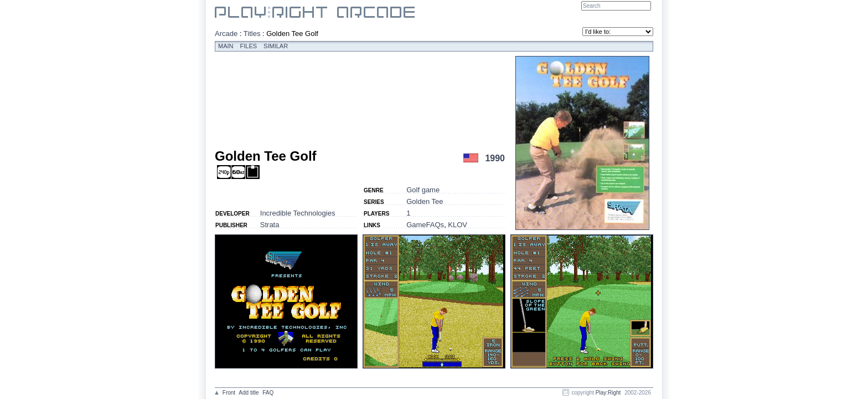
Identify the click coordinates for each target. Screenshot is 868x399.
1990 (495, 158)
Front (229, 393)
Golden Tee (425, 201)
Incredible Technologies (298, 213)
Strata (270, 225)
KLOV (458, 225)
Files (249, 46)
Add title (249, 393)
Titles (252, 34)
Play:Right (608, 393)
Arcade (226, 34)
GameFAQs (425, 225)
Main (226, 46)
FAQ (268, 393)
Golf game (423, 190)
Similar (276, 46)
